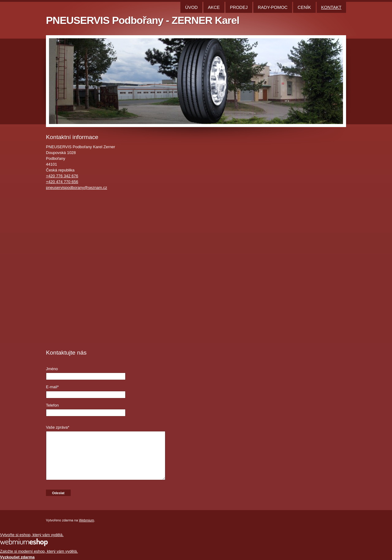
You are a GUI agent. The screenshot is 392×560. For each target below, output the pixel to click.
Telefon (52, 405)
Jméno (52, 369)
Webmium (87, 520)
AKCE (214, 7)
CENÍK (304, 7)
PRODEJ (239, 7)
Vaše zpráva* (58, 427)
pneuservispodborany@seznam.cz (77, 188)
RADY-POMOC (273, 7)
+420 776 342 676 (62, 176)
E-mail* (52, 387)
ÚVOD (191, 7)
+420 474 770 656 (62, 182)
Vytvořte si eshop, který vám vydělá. (32, 535)
